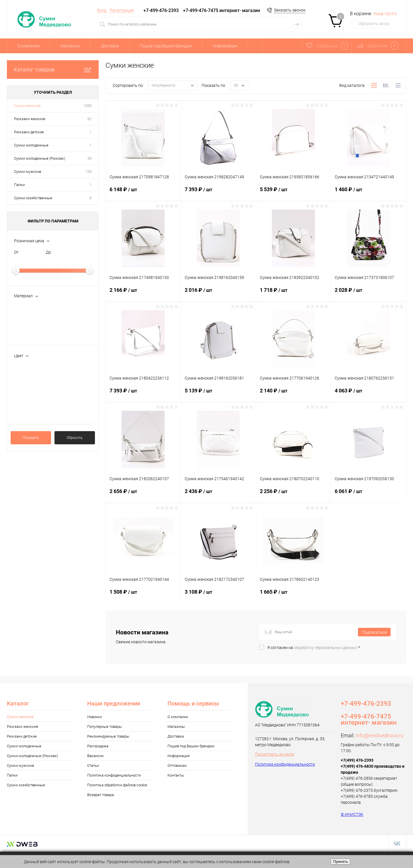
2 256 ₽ (294, 495)
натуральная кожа (40, 316)
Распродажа (98, 746)
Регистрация (122, 10)
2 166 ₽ (143, 294)
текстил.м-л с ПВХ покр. (44, 326)
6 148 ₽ (143, 193)
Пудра (28, 386)
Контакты (176, 775)
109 (88, 172)
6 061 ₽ (368, 495)
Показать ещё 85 (30, 414)
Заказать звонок (290, 10)
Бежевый (31, 376)
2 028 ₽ (368, 294)
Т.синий (29, 404)
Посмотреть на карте (275, 754)
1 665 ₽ (294, 595)
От (16, 252)
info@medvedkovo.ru (380, 735)
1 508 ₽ (143, 595)
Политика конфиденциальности (114, 775)
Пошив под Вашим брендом (166, 46)
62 (89, 119)
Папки (19, 185)
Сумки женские (27, 106)
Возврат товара (101, 795)
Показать (31, 438)
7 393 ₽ (218, 193)
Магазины (70, 46)
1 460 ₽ (368, 193)
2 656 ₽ (143, 495)
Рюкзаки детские (29, 132)
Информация (225, 46)
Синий (28, 395)
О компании (29, 46)
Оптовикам (177, 766)
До (48, 252)
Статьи (93, 766)
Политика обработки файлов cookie (117, 785)
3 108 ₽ (218, 595)
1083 (87, 106)
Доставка (110, 46)
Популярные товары (105, 727)
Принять (340, 862)
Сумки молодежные (31, 145)
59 (89, 158)
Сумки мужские (28, 172)
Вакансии (95, 756)
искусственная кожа (41, 307)
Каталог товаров (53, 70)
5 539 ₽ (294, 193)
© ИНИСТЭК (352, 814)
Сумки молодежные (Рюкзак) (40, 158)
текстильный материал (44, 335)
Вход (102, 10)
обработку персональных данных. (326, 648)
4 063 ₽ (368, 394)
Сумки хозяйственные (33, 198)
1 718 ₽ (294, 294)
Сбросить (75, 438)
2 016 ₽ (218, 294)
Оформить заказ (374, 24)
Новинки (95, 717)
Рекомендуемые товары (108, 736)
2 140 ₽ (294, 394)
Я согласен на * (314, 648)
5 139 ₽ (218, 394)
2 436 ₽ (218, 495)
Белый (28, 367)
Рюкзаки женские (30, 119)
